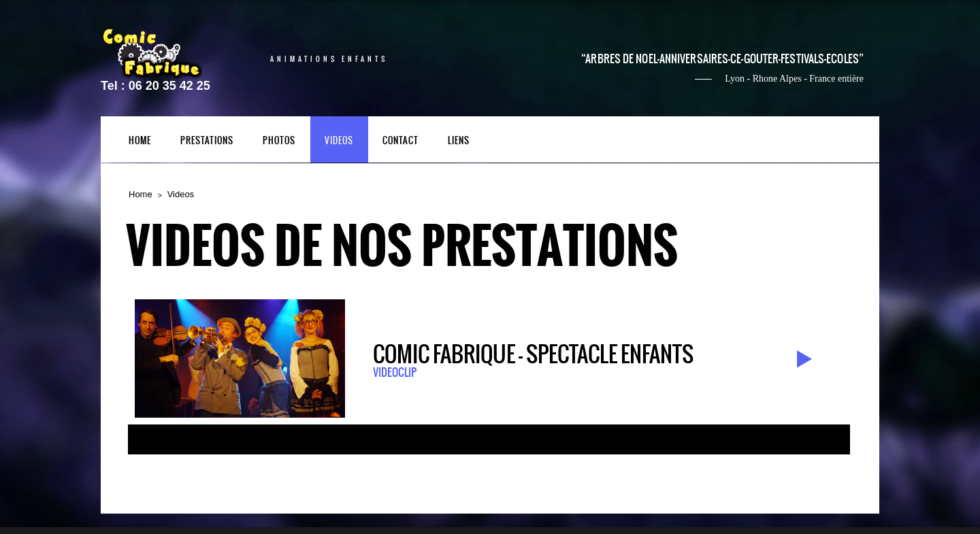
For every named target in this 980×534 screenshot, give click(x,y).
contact (401, 141)
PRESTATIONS (207, 141)
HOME (140, 141)
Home (141, 194)
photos (279, 141)
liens (459, 141)
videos (339, 141)
